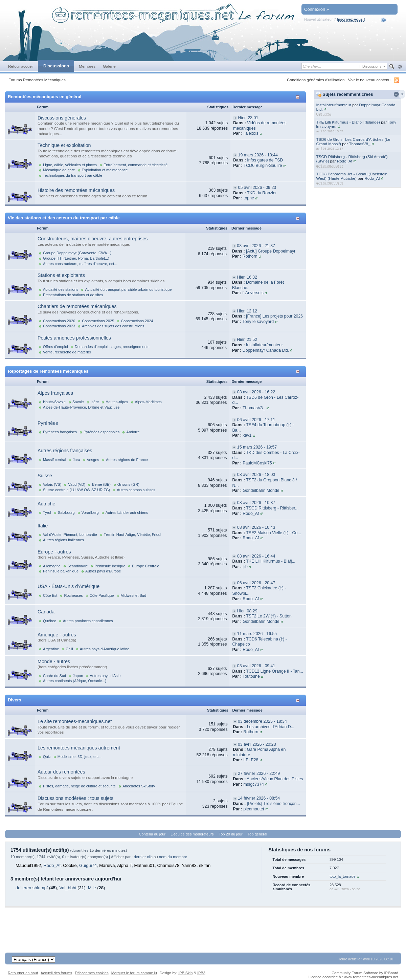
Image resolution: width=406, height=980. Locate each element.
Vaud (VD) (77, 484)
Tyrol (47, 513)
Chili (69, 649)
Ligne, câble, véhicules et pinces (70, 165)
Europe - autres (54, 552)
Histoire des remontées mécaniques (76, 190)
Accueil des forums (56, 973)
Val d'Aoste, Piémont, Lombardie (70, 535)
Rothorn (250, 256)
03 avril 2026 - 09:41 (256, 666)
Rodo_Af (345, 161)
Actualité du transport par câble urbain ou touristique (128, 289)
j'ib (245, 567)
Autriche (46, 504)
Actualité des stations (61, 289)
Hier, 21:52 (247, 340)
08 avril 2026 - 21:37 (256, 246)
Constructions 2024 (137, 321)
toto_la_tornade (343, 876)
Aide (388, 20)
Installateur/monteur (334, 105)
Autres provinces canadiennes (88, 621)
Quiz (47, 757)
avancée (400, 67)
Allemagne (52, 566)
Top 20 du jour (231, 834)
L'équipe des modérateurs (192, 834)
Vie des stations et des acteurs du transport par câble (64, 218)
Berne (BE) (101, 484)
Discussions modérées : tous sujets (75, 798)
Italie (43, 526)
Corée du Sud (54, 676)
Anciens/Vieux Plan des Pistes (275, 779)
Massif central (54, 460)
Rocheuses (73, 595)
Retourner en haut (23, 973)
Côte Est (50, 595)
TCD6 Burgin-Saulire (263, 166)
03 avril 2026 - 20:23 (257, 744)
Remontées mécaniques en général (44, 97)
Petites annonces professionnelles (74, 338)
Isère (95, 402)
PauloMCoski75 (257, 463)
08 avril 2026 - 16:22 (256, 392)
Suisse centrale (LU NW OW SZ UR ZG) (76, 490)
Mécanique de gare (59, 170)
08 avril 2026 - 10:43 (256, 527)
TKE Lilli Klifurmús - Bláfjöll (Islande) (348, 122)
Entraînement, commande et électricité (136, 165)
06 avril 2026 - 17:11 (256, 420)
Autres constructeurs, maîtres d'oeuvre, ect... (80, 264)
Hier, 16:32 (247, 277)
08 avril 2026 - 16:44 (256, 556)
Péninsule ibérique (110, 566)
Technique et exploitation (64, 145)
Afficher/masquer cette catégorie (299, 97)
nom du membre (173, 857)
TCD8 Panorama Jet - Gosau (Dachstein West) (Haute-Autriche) (352, 176)
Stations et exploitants (61, 275)
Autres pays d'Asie (105, 676)
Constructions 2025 (98, 321)
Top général (257, 834)
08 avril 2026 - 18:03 (256, 475)
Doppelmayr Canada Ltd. (266, 350)
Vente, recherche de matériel (67, 352)
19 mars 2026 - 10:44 (258, 155)
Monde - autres (54, 661)
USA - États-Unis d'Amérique (69, 586)
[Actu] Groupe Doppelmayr (271, 251)
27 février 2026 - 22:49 (259, 774)
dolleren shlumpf (32, 888)
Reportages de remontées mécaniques (48, 371)
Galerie (109, 66)
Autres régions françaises (65, 451)
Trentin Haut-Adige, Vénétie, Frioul (133, 535)
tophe (249, 198)
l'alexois (251, 133)
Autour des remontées (61, 772)
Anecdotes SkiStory (139, 786)
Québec (50, 621)
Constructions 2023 (59, 326)
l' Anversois (253, 293)
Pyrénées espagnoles (101, 432)
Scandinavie (77, 566)
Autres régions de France (127, 460)
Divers (15, 700)
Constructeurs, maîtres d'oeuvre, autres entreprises (93, 239)
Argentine (51, 649)
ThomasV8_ (359, 144)
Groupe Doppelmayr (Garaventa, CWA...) (77, 253)
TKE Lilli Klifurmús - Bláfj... (270, 561)
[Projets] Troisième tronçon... (274, 804)
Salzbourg (66, 513)
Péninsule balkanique (61, 571)
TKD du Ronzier (262, 193)
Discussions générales (62, 118)
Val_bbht (68, 888)
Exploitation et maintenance (105, 170)
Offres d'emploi (55, 347)
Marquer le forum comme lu (134, 973)
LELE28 (251, 760)
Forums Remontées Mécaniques (37, 80)
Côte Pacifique (102, 595)
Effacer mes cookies (92, 973)
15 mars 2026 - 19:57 (257, 447)
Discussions (56, 66)
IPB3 (201, 973)
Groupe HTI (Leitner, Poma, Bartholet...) (76, 258)
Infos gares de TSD (265, 160)
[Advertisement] (203, 923)
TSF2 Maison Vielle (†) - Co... (273, 533)
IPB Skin (185, 973)
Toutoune (251, 676)
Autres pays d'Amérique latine (105, 649)
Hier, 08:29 (247, 611)
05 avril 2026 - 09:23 (257, 188)
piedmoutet (254, 809)
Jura (76, 460)
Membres (87, 66)
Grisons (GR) (128, 484)
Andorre (133, 432)
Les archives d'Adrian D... (271, 727)
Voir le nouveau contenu (369, 80)
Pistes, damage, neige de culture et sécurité (79, 786)
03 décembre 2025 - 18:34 (262, 721)
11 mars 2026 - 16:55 (257, 634)
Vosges (93, 460)
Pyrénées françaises (60, 432)
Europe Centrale (145, 566)
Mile (92, 888)
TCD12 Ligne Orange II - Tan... (275, 671)
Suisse (45, 476)
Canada (46, 612)
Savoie (78, 402)
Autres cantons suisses (136, 490)
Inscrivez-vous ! (351, 19)
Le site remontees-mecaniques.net (75, 721)
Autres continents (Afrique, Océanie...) (75, 681)
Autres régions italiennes (63, 540)
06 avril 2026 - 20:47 (256, 583)
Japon (78, 676)
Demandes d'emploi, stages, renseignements (112, 347)
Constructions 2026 (59, 321)
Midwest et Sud (134, 595)
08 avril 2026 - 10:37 (256, 503)
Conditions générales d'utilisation (316, 80)
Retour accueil (21, 66)
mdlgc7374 (253, 784)
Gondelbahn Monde (261, 491)
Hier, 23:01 (248, 118)
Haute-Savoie (54, 402)
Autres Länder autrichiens (127, 513)
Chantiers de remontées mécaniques (77, 306)
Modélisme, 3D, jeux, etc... (80, 757)
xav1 (247, 435)
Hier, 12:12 (247, 311)
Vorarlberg (90, 513)
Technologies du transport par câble (73, 175)
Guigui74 (88, 865)
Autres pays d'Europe (103, 571)
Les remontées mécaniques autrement (79, 748)
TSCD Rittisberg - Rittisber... (272, 508)
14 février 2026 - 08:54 (259, 798)
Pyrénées (48, 423)
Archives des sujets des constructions (113, 326)
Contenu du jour (152, 834)
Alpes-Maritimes (148, 402)
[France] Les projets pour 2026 (274, 316)
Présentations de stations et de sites (73, 295)
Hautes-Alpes (117, 402)
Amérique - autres (57, 635)
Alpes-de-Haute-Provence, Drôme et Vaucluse (81, 407)
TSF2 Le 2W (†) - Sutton (269, 616)
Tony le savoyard (258, 322)
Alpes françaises (55, 393)
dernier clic (143, 857)
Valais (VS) (52, 484)
